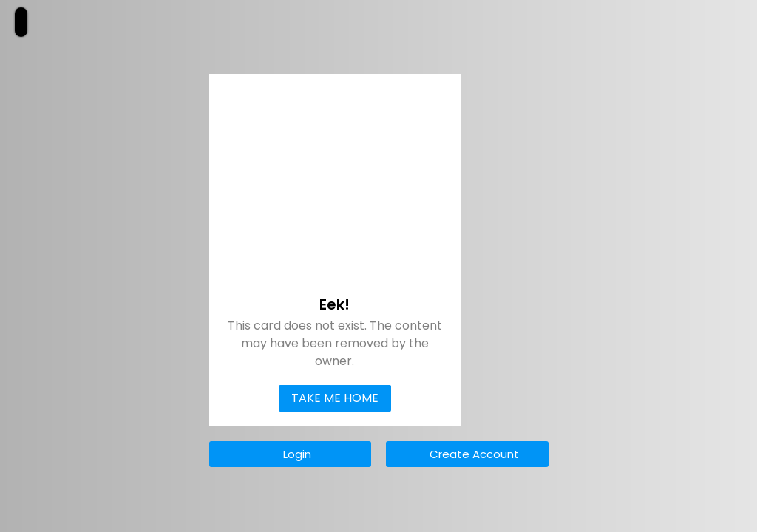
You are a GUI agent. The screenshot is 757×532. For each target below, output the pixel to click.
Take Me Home (335, 398)
